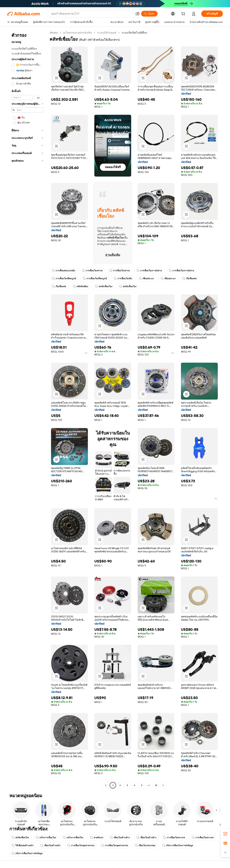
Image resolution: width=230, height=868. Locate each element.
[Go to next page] (163, 785)
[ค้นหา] (149, 14)
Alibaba (54, 33)
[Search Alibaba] (92, 14)
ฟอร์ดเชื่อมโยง (104, 286)
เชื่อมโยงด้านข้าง (120, 838)
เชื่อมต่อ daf (146, 279)
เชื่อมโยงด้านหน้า (50, 845)
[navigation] (27, 409)
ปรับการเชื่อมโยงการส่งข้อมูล (178, 845)
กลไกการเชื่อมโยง (46, 838)
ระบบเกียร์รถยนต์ (107, 33)
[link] (225, 834)
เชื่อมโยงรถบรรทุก (145, 845)
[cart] (184, 14)
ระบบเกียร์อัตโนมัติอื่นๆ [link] (134, 33)
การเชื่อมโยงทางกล (174, 838)
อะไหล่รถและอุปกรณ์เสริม (77, 33)
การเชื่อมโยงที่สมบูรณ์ (64, 279)
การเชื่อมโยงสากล (92, 271)
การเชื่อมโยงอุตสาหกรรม (81, 845)
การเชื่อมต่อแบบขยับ (64, 271)
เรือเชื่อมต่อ (189, 279)
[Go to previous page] (106, 785)
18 (156, 785)
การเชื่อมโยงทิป (123, 279)
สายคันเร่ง (97, 838)
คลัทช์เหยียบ (81, 286)
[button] (137, 14)
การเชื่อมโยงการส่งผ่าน (149, 271)
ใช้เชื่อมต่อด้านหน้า (23, 845)
